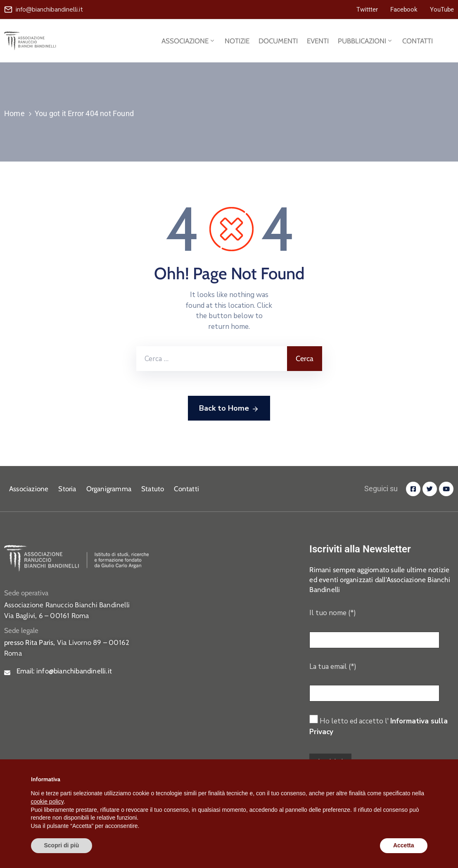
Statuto (153, 489)
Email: (64, 671)
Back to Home (229, 409)
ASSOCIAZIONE (189, 41)
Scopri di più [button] (62, 845)
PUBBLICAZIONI (365, 41)
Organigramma (109, 489)
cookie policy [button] (47, 801)
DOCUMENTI (278, 41)
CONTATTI (418, 41)
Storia (67, 489)
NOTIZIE (237, 41)
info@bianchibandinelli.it (49, 10)
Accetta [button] (404, 845)
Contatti (186, 489)
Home (14, 113)
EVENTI (318, 41)
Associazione (29, 489)
